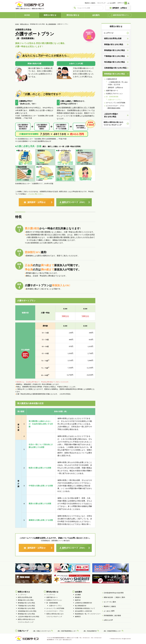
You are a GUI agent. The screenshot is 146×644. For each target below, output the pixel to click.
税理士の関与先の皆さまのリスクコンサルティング (113, 124)
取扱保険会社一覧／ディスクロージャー (88, 614)
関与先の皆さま (73, 15)
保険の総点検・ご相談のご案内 (114, 597)
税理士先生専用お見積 (25, 597)
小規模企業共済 (111, 79)
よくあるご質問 (109, 611)
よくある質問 (111, 3)
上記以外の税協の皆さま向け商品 (28, 617)
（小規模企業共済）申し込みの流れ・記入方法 (118, 83)
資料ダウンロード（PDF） (74, 202)
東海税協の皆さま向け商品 (26, 614)
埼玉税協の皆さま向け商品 (26, 608)
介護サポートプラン (115, 100)
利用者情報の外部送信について (85, 608)
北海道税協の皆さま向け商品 (27, 611)
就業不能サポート (112, 91)
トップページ (108, 33)
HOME (27, 15)
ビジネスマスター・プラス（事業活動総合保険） (115, 107)
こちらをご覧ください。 (36, 194)
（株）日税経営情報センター (112, 631)
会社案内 (96, 15)
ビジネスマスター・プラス (55, 611)
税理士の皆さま (50, 15)
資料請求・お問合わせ (115, 88)
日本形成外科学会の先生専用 (114, 593)
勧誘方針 (78, 600)
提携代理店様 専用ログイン (121, 15)
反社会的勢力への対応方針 (84, 611)
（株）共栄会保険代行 (90, 631)
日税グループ (23, 631)
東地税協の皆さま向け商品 (26, 603)
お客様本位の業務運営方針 (84, 603)
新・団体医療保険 (51, 24)
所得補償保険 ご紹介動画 (112, 616)
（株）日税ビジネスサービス (41, 631)
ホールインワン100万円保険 (116, 103)
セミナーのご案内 (110, 602)
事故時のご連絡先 (90, 3)
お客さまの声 (108, 620)
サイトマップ (101, 3)
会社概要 (78, 595)
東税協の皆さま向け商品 (26, 600)
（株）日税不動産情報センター (67, 631)
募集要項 (78, 597)
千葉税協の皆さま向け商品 (26, 606)
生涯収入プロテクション (115, 94)
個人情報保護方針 (81, 606)
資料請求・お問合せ (120, 8)
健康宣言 (78, 617)
